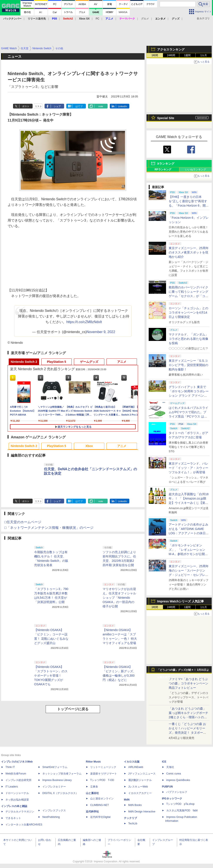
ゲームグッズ (89, 362)
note (101, 106)
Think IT (10, 767)
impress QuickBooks (178, 780)
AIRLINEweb (136, 767)
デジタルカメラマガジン (20, 812)
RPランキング (163, 169)
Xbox (89, 446)
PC (97, 19)
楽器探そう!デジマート (104, 774)
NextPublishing (51, 817)
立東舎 (94, 787)
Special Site (166, 118)
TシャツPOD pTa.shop (180, 804)
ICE (164, 762)
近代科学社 (92, 812)
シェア (57, 106)
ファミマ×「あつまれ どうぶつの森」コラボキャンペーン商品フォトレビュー (188, 683)
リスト (38, 106)
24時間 (171, 55)
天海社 (170, 767)
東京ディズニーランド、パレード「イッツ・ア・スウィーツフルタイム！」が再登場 (188, 468)
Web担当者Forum (16, 774)
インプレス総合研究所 (18, 780)
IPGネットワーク (172, 799)
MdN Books (135, 805)
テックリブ (130, 818)
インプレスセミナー (54, 787)
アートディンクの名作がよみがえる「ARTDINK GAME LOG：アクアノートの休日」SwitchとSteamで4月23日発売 (189, 533)
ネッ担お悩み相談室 (17, 800)
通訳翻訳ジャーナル (140, 780)
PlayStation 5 (57, 362)
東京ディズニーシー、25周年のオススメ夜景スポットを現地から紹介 (189, 252)
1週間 (187, 55)
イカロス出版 (132, 762)
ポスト (26, 106)
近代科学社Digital (100, 817)
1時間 (155, 55)
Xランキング (166, 164)
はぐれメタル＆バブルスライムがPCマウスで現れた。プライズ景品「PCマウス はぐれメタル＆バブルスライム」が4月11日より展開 (188, 416)
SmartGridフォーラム (55, 767)
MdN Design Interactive (142, 812)
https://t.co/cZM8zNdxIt (84, 322)
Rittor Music (93, 762)
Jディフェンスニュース (142, 774)
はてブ (79, 106)
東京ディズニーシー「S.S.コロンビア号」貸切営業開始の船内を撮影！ (188, 365)
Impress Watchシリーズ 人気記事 (181, 601)
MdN (127, 800)
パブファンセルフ (177, 792)
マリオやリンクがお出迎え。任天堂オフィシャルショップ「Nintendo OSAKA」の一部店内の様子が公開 (119, 598)
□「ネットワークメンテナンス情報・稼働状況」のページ (49, 528)
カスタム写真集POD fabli (182, 810)
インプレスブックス (54, 810)
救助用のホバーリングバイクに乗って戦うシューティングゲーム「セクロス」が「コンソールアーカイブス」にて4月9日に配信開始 (188, 296)
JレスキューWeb (138, 787)
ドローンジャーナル (17, 793)
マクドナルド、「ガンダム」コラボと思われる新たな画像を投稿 (188, 339)
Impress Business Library (57, 780)
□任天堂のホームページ (23, 522)
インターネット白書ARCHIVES (24, 825)
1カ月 (204, 55)
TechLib (133, 824)
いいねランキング (196, 169)
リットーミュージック (103, 767)
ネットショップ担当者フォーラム (62, 774)
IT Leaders (12, 787)
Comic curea (174, 774)
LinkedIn (123, 106)
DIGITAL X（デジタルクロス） (60, 793)
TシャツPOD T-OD (102, 780)
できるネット (13, 818)
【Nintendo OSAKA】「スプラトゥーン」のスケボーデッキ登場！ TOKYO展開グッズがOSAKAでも (51, 676)
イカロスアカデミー (140, 793)
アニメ (122, 362)
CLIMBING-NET (100, 805)
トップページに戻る (73, 709)
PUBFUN (167, 787)
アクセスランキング (171, 49)
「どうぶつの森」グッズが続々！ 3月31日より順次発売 (183, 671)
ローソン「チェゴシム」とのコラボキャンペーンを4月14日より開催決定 (188, 312)
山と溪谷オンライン (102, 799)
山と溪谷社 (92, 793)
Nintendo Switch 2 (24, 362)
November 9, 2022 (101, 332)
